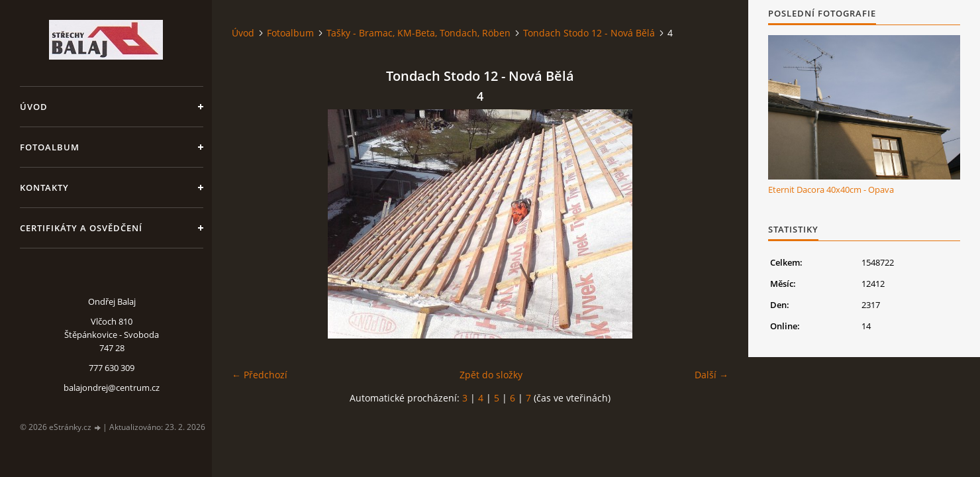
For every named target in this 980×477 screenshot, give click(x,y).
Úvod (34, 107)
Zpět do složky (491, 375)
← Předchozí (260, 375)
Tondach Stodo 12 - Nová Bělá (589, 33)
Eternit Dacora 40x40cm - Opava (831, 189)
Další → (711, 375)
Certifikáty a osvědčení (81, 228)
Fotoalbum (50, 147)
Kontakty (44, 187)
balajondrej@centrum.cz (112, 388)
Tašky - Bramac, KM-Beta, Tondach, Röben (418, 33)
